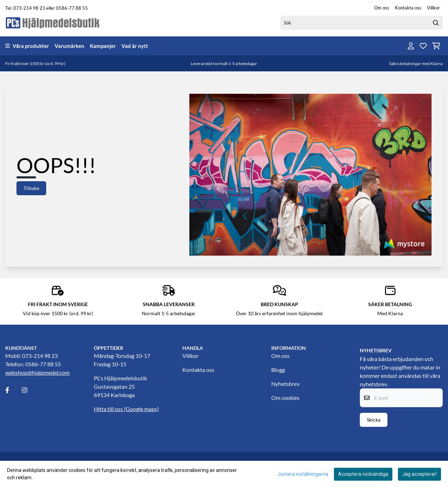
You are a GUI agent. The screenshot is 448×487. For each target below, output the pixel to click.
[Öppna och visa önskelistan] (423, 46)
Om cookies (285, 398)
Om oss (382, 8)
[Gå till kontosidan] (411, 46)
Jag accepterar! (419, 474)
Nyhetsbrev (285, 384)
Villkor (433, 8)
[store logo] (53, 23)
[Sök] (362, 23)
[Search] (436, 23)
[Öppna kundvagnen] (436, 46)
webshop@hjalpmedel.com (37, 372)
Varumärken (69, 46)
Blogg (278, 370)
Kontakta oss (408, 8)
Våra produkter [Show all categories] (27, 46)
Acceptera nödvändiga (363, 474)
